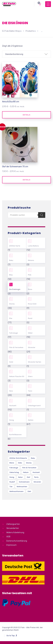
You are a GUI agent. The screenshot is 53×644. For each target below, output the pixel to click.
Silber (30, 333)
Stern (30, 376)
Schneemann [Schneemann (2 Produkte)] (24, 482)
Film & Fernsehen (16, 347)
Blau (11, 275)
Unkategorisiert (34, 406)
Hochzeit (13, 406)
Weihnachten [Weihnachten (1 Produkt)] (22, 487)
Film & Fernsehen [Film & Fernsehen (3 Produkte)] (29, 468)
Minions (31, 260)
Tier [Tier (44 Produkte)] (11, 487)
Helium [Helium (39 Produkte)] (26, 472)
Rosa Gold (32, 304)
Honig (12, 420)
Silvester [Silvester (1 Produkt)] (37, 482)
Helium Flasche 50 (17, 376)
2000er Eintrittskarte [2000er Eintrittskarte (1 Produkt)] (18, 458)
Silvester (32, 347)
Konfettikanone (15, 435)
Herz (11, 391)
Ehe (11, 318)
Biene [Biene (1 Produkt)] (12, 463)
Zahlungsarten (13, 524)
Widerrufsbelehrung (15, 533)
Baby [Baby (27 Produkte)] (33, 458)
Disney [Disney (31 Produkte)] (29, 463)
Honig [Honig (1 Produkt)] (12, 477)
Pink (30, 275)
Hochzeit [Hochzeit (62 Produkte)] (36, 472)
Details (27, 115)
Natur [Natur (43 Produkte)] (20, 477)
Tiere (30, 391)
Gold (11, 362)
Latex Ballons (33, 246)
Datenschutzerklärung (17, 541)
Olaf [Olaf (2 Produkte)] (28, 477)
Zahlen (31, 420)
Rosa (30, 289)
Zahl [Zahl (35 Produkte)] (29, 491)
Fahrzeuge (13, 333)
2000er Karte (15, 246)
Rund (30, 318)
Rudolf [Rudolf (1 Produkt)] (12, 482)
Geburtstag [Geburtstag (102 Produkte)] (14, 472)
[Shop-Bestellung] (26, 54)
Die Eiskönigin (15, 289)
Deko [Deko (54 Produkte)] (20, 463)
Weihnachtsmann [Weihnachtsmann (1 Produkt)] (16, 491)
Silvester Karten (35, 362)
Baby (11, 260)
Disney (12, 304)
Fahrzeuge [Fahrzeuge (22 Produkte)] (14, 468)
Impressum (11, 545)
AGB (8, 537)
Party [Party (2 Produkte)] (36, 477)
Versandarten (13, 528)
